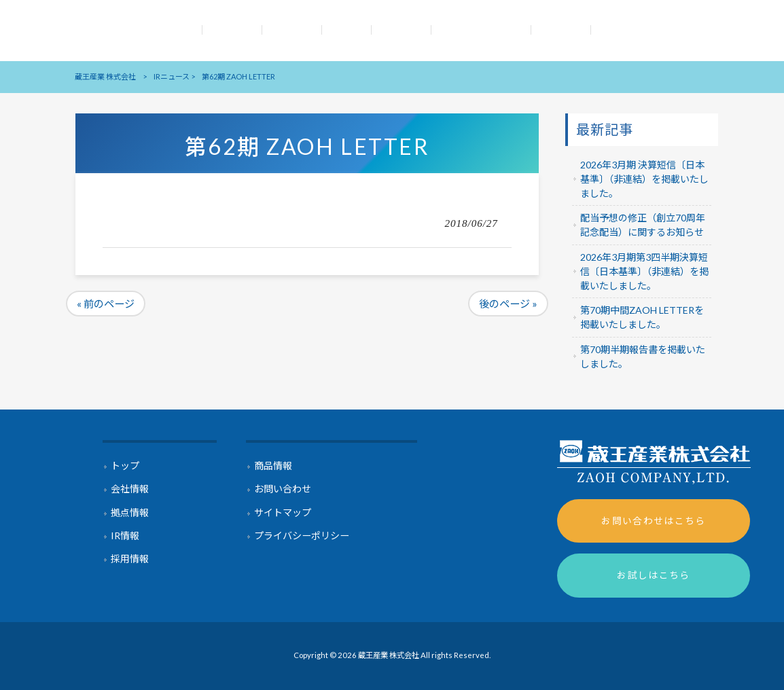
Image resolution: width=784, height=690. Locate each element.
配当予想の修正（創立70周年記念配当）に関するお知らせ (643, 225)
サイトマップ (283, 512)
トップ (125, 466)
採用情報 (130, 559)
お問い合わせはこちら (654, 521)
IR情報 (125, 535)
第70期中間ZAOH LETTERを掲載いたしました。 (642, 317)
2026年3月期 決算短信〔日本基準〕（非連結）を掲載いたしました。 (644, 179)
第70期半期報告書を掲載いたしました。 (643, 357)
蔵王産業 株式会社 (105, 76)
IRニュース (172, 76)
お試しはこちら (654, 575)
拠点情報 (130, 512)
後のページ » (508, 304)
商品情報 (273, 466)
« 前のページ (106, 304)
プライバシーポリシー (302, 535)
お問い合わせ (283, 489)
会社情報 (130, 489)
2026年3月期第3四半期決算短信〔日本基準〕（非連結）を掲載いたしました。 (644, 271)
